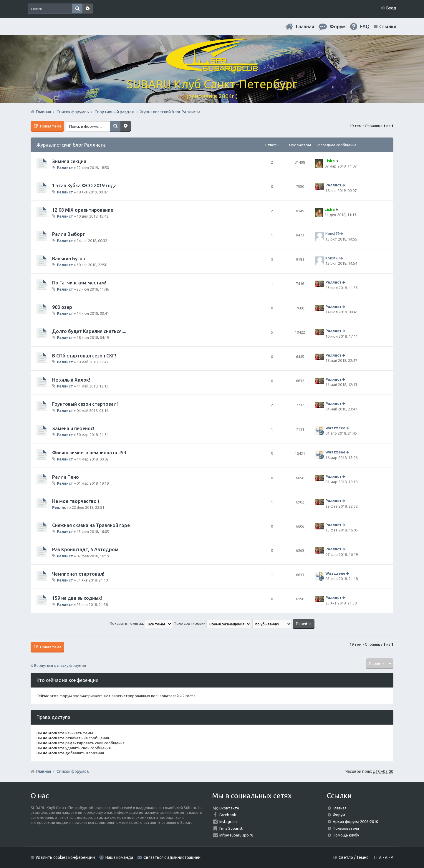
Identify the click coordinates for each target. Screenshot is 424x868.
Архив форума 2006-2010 (355, 821)
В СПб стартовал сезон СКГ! (84, 356)
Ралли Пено (66, 477)
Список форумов (73, 771)
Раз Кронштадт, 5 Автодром (85, 549)
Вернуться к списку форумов (60, 665)
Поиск (77, 9)
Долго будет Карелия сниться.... (89, 331)
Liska (330, 161)
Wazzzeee (335, 428)
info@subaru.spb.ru (236, 835)
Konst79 (332, 233)
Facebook (228, 815)
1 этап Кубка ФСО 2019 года (84, 185)
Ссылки (388, 26)
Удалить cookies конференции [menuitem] (65, 857)
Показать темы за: (141, 623)
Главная (305, 26)
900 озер (62, 307)
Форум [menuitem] (338, 26)
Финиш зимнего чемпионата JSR (89, 453)
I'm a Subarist (231, 828)
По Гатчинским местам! (79, 283)
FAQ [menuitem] (365, 26)
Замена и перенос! (73, 428)
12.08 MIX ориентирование (83, 210)
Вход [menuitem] (391, 8)
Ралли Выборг (68, 234)
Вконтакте (229, 808)
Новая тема (50, 126)
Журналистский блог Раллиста (71, 145)
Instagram (228, 821)
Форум (339, 815)
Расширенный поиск (88, 9)
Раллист (65, 168)
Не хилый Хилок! (71, 380)
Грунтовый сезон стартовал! (85, 404)
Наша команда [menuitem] (119, 857)
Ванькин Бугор (69, 259)
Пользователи (346, 828)
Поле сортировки (212, 623)
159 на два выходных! (77, 598)
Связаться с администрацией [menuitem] (172, 857)
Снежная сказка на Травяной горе (91, 525)
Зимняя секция (69, 161)
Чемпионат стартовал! (78, 574)
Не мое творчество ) (76, 501)
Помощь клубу (346, 835)
